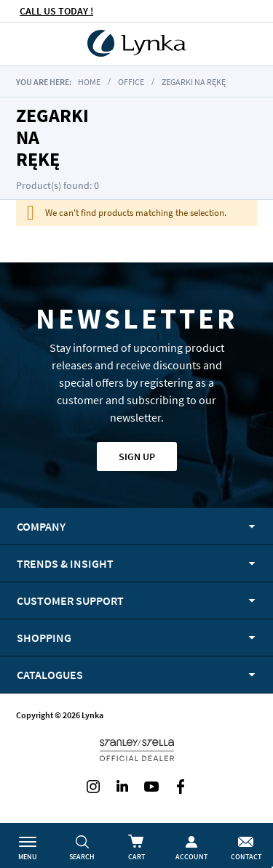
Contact (246, 857)
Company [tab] (41, 526)
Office (131, 82)
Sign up (137, 457)
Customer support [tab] (70, 600)
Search (82, 857)
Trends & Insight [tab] (65, 563)
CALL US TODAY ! (56, 11)
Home (89, 82)
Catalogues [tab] (50, 675)
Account (191, 857)
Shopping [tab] (44, 638)
